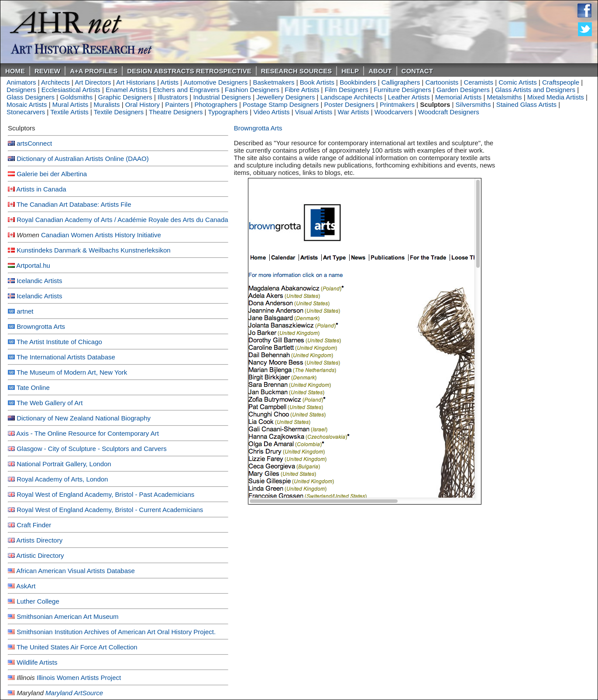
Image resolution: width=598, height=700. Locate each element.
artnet (25, 311)
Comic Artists (518, 82)
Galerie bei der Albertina (52, 174)
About (380, 71)
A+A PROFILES (94, 71)
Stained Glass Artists (526, 104)
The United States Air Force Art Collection (77, 647)
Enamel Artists (127, 90)
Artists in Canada (41, 189)
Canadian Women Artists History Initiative (101, 235)
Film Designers (347, 90)
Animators (21, 82)
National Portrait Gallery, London (64, 464)
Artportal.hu (33, 265)
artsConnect (34, 143)
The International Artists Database (66, 357)
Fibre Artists (302, 90)
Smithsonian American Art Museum (67, 616)
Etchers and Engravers (186, 90)
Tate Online (33, 388)
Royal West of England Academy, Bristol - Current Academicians (110, 510)
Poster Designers (349, 104)
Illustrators (173, 97)
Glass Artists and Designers (535, 90)
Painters (177, 104)
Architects (55, 82)
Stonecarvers (26, 112)
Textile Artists (69, 112)
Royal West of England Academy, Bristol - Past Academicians (105, 494)
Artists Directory (39, 540)
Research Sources (297, 71)
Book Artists (317, 82)
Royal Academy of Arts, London (62, 479)
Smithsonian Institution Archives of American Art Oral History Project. (116, 632)
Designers (21, 90)
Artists (169, 82)
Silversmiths (473, 104)
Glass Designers (31, 97)
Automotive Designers (215, 82)
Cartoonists (442, 82)
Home (15, 71)
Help (350, 71)
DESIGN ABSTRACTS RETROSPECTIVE (189, 71)
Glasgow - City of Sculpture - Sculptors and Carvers (91, 449)
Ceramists (479, 82)
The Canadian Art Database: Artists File (74, 204)
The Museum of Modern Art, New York (72, 372)
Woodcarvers (394, 112)
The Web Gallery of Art (50, 403)
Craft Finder (34, 525)
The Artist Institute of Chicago (59, 342)
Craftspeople (561, 82)
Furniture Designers (402, 90)
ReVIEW (47, 71)
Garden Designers (463, 90)
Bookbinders (358, 82)
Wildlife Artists (37, 662)
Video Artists (271, 112)
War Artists (354, 112)
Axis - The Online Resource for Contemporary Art (88, 433)
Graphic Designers (125, 97)
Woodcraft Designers (449, 112)
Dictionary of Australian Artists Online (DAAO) (83, 159)
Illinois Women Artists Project (79, 678)
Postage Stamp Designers (281, 104)
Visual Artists (314, 112)
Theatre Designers (176, 112)
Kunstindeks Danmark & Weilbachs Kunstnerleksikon (93, 250)
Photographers (216, 104)
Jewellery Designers (285, 97)
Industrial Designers (222, 97)
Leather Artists (409, 97)
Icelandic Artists (39, 281)
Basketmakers (273, 82)
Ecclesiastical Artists (71, 90)
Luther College (38, 601)
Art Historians (136, 82)
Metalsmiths (505, 97)
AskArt (26, 586)
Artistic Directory (40, 555)
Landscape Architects (352, 97)
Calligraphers (401, 82)
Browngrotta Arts (41, 326)
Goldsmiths (76, 97)
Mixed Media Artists (556, 97)
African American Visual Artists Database (76, 571)
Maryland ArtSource (74, 693)
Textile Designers (119, 112)
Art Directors (93, 82)
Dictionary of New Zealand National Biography (84, 418)
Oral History (143, 104)
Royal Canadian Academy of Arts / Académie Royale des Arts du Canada (122, 220)
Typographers (228, 112)
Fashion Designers (252, 90)
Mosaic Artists (27, 104)
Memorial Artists (459, 97)
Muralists (107, 104)
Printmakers (397, 104)
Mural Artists (70, 104)
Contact (417, 71)
